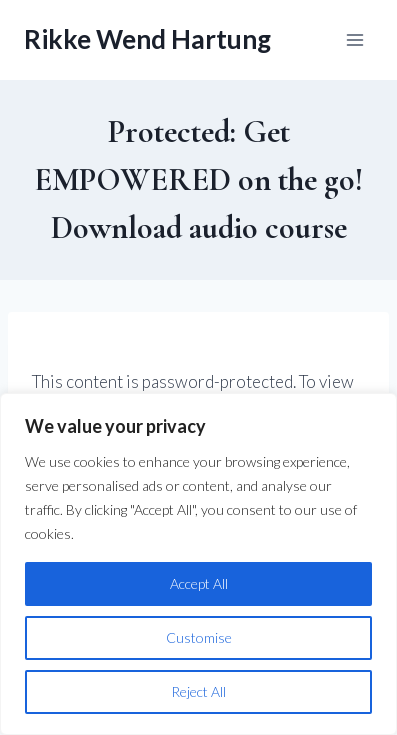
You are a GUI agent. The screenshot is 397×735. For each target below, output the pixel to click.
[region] (198, 564)
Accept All (199, 583)
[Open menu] (354, 39)
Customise (199, 637)
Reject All (198, 691)
